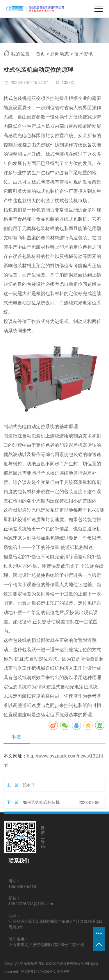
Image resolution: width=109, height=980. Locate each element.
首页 (40, 54)
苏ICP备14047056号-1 (38, 972)
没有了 (29, 785)
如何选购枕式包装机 (41, 802)
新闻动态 (60, 54)
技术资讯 (83, 54)
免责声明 (64, 972)
